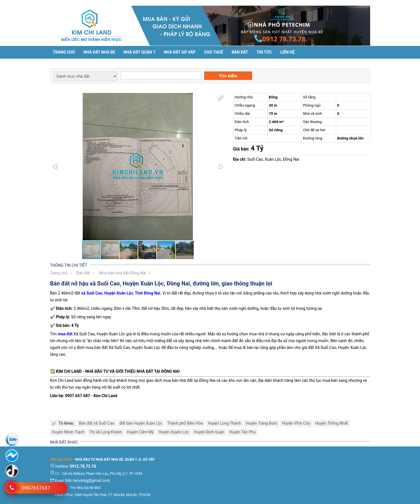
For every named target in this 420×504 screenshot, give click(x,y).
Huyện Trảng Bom (262, 423)
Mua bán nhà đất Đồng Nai (123, 273)
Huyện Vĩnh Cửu (296, 423)
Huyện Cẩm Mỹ (140, 432)
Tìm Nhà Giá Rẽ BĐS (85, 488)
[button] (221, 98)
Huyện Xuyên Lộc (174, 432)
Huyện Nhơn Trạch (68, 432)
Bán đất (240, 52)
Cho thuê (213, 52)
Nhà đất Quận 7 (140, 52)
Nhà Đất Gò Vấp (180, 52)
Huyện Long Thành (224, 423)
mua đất (65, 334)
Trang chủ (64, 52)
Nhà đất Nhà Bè (99, 52)
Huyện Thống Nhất (332, 423)
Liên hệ (288, 52)
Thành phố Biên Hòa (185, 423)
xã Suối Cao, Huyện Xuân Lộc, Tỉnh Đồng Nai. (121, 293)
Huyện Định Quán (209, 432)
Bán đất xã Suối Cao (97, 423)
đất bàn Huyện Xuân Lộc (141, 423)
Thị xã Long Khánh (105, 432)
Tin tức (264, 52)
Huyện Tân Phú (242, 432)
